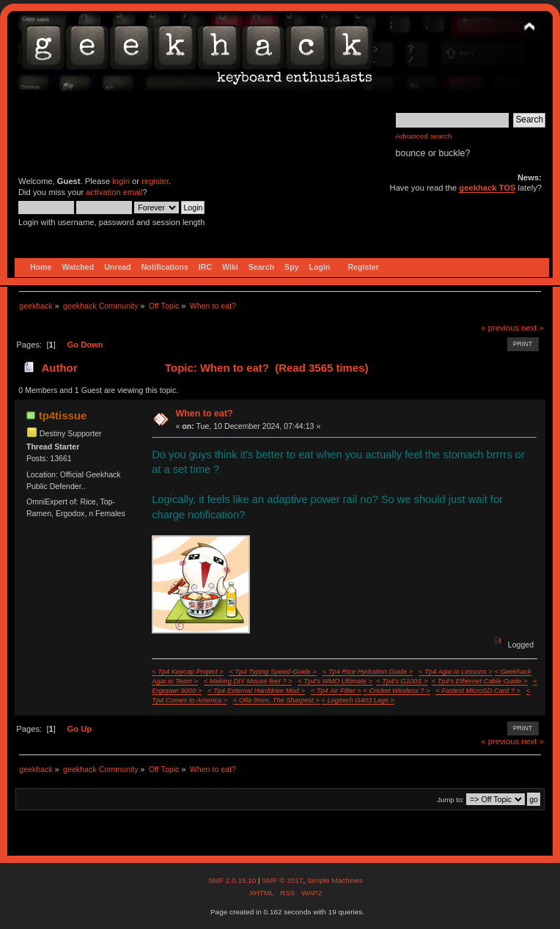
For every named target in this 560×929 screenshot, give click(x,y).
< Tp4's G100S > (402, 681)
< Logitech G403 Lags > (358, 700)
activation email (114, 192)
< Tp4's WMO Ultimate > (335, 681)
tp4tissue (63, 415)
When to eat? (204, 414)
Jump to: (450, 800)
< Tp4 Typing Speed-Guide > (273, 672)
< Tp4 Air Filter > (336, 691)
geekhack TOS (487, 188)
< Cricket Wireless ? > (396, 691)
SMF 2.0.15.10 (233, 880)
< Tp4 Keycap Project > (187, 672)
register (155, 181)
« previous (500, 328)
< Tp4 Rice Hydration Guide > (368, 672)
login (121, 181)
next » (533, 328)
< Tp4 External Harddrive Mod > (256, 691)
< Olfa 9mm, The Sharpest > (276, 700)
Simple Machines (335, 880)
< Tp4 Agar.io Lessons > (456, 672)
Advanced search (424, 136)
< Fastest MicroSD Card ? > (478, 691)
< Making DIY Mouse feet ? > (248, 681)
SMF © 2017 (282, 880)
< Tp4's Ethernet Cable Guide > (480, 681)
